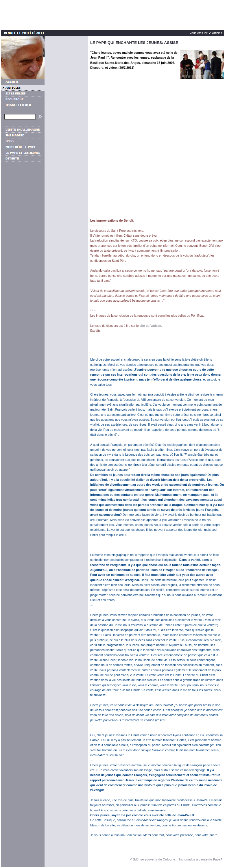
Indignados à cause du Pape (201, 859)
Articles (217, 33)
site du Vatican (151, 326)
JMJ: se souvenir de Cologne (152, 859)
